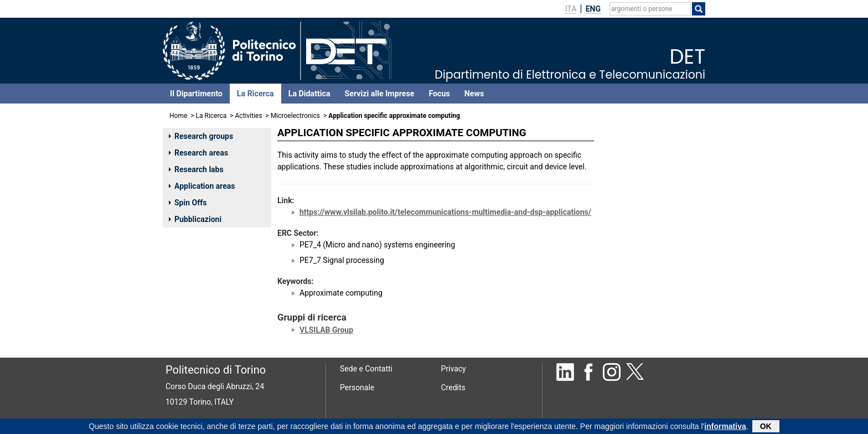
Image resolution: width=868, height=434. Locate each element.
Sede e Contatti (366, 369)
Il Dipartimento (196, 94)
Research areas (198, 153)
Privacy (454, 369)
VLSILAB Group (326, 330)
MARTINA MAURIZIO (644, 155)
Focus (439, 94)
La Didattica (309, 94)
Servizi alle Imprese (380, 94)
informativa (725, 426)
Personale (357, 387)
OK (766, 426)
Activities (249, 116)
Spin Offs (188, 203)
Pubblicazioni (195, 219)
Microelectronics (295, 116)
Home (178, 116)
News (474, 94)
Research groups (201, 136)
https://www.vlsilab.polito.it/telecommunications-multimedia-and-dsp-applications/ (445, 212)
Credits (453, 387)
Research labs (196, 169)
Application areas (202, 186)
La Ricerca (255, 94)
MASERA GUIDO (636, 182)
